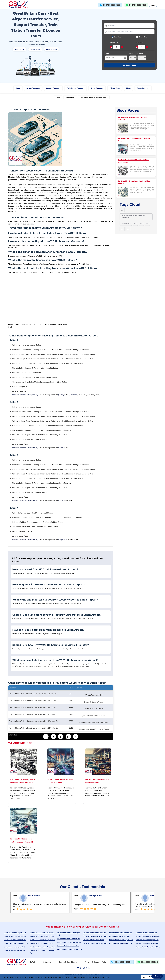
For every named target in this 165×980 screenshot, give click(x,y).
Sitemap (47, 962)
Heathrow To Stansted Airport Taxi (69, 942)
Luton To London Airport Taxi (14, 947)
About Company (143, 88)
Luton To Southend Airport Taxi (15, 940)
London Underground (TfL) (48, 395)
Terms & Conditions (68, 962)
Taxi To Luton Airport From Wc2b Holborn (94, 97)
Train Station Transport (76, 88)
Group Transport (97, 88)
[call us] (110, 5)
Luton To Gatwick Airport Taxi (15, 950)
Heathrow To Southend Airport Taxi (69, 949)
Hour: (133, 56)
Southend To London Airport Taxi (42, 933)
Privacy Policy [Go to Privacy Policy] (154, 976)
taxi (122, 210)
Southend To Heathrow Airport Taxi (43, 947)
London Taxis (70, 97)
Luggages (139, 42)
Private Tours (115, 88)
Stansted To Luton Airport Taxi (146, 933)
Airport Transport (33, 88)
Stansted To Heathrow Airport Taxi (148, 947)
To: (109, 31)
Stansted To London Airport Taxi (147, 940)
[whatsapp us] (136, 5)
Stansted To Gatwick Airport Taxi (147, 943)
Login (153, 5)
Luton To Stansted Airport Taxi (15, 933)
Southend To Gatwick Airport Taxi (42, 936)
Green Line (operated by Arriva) (89, 395)
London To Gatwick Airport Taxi (120, 943)
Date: (107, 53)
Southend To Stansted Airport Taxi (43, 940)
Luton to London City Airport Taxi (16, 943)
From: (110, 26)
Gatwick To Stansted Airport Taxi (95, 933)
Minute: (142, 56)
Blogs (128, 88)
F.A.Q (33, 962)
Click (10, 327)
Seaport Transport (53, 88)
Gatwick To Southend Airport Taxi (95, 943)
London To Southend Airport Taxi (121, 940)
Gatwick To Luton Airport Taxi (94, 940)
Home (18, 88)
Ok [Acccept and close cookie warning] (144, 977)
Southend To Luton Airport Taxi (41, 943)
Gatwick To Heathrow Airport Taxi (95, 936)
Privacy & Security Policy (96, 962)
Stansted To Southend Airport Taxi (148, 936)
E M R (66, 395)
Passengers (115, 42)
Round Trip (143, 37)
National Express (74, 540)
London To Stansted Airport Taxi (121, 933)
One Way (117, 37)
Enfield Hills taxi (126, 223)
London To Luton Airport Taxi (120, 936)
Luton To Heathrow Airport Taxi (15, 936)
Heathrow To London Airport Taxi (68, 939)
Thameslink (68, 501)
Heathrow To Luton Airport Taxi (68, 946)
